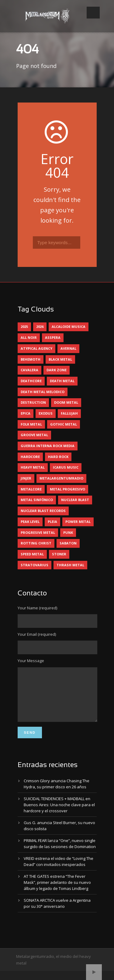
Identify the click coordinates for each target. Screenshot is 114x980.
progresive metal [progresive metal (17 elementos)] (38, 532)
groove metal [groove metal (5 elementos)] (34, 435)
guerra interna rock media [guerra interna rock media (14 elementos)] (48, 446)
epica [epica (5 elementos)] (26, 413)
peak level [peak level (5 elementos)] (30, 522)
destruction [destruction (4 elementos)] (33, 402)
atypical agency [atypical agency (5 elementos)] (36, 348)
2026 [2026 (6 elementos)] (40, 327)
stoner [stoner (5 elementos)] (59, 554)
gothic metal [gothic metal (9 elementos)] (64, 424)
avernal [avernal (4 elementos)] (68, 348)
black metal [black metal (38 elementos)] (60, 359)
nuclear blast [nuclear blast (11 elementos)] (75, 500)
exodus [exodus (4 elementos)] (46, 413)
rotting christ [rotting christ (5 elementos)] (36, 543)
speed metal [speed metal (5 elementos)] (32, 554)
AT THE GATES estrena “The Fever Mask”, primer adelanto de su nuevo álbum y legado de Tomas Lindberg (57, 891)
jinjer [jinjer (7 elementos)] (26, 478)
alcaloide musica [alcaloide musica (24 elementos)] (69, 327)
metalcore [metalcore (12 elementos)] (31, 489)
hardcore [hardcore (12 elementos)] (30, 457)
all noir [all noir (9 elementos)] (29, 337)
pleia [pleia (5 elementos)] (52, 522)
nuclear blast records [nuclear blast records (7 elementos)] (43, 511)
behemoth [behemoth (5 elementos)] (31, 359)
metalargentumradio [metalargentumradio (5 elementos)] (61, 478)
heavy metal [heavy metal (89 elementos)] (33, 467)
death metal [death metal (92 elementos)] (62, 381)
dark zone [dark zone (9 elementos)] (57, 370)
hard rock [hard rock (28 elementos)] (58, 457)
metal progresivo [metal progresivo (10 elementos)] (67, 489)
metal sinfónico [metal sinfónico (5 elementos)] (37, 500)
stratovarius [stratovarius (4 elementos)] (35, 565)
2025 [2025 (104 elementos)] (24, 327)
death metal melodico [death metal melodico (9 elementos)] (43, 392)
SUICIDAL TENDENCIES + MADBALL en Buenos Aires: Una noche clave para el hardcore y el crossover (59, 814)
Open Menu (93, 13)
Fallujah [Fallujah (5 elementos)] (69, 413)
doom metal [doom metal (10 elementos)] (66, 402)
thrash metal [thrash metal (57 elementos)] (70, 565)
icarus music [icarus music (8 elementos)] (66, 467)
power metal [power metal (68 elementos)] (78, 522)
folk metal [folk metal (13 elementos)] (31, 424)
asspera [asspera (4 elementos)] (53, 337)
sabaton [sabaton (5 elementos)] (68, 543)
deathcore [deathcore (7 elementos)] (31, 381)
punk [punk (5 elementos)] (68, 532)
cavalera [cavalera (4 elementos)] (29, 370)
